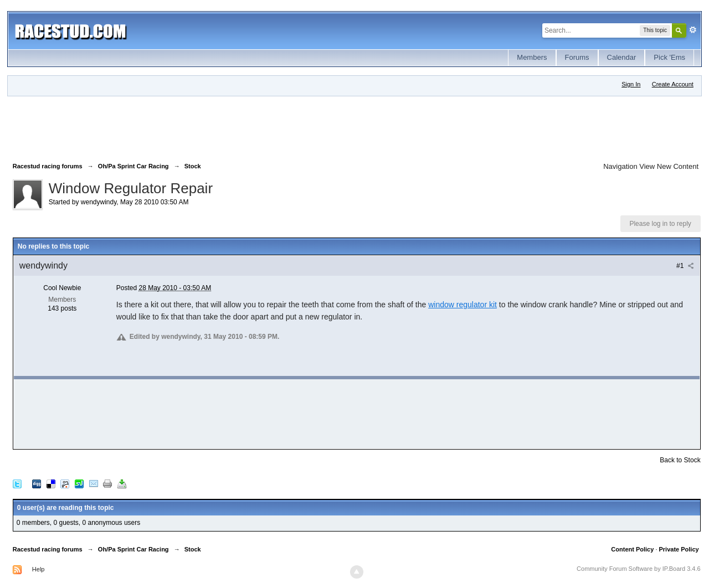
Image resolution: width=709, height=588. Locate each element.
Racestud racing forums (48, 549)
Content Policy (632, 549)
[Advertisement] (214, 127)
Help (38, 569)
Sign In (631, 84)
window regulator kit (463, 305)
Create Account (673, 84)
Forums (577, 57)
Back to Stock (680, 460)
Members (532, 57)
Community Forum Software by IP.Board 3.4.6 (639, 569)
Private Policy (679, 549)
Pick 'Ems (669, 57)
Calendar (622, 57)
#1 (685, 266)
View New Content (669, 166)
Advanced (693, 30)
